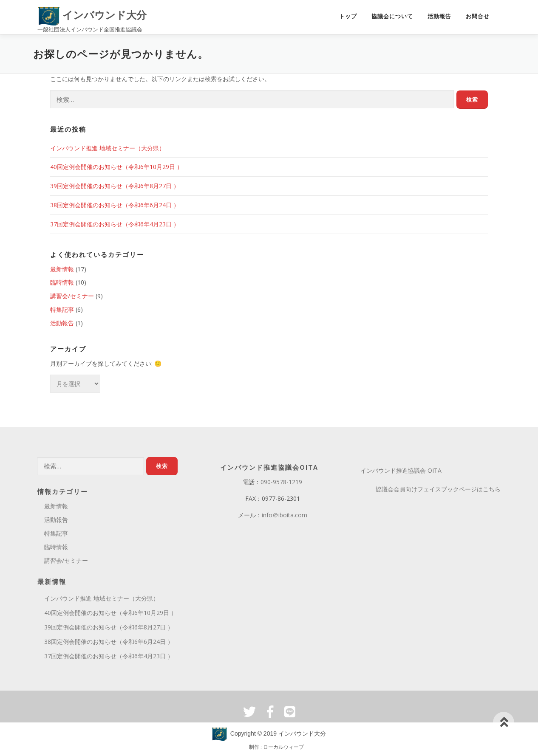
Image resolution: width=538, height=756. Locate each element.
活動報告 (439, 16)
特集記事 (62, 309)
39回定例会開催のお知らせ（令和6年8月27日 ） (115, 186)
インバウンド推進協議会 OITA (401, 470)
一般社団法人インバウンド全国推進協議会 (90, 29)
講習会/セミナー (72, 296)
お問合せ (478, 16)
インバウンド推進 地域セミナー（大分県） (108, 148)
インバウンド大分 (92, 15)
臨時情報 (62, 282)
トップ (348, 16)
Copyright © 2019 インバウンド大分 (269, 733)
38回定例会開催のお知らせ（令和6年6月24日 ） (115, 205)
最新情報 (62, 269)
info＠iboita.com (285, 515)
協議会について (392, 16)
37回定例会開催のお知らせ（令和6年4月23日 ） (115, 224)
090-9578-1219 (281, 482)
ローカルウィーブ (283, 747)
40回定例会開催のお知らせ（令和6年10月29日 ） (116, 167)
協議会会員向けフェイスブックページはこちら (438, 489)
